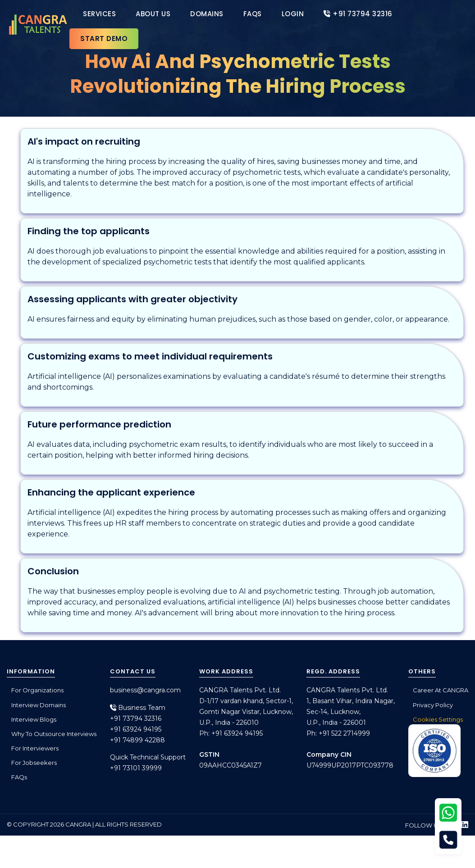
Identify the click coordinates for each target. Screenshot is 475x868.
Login (293, 14)
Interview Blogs (34, 719)
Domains (207, 14)
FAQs (253, 14)
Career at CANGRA (441, 690)
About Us (153, 14)
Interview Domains (39, 705)
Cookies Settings (438, 719)
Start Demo (104, 39)
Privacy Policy (433, 705)
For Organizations (37, 690)
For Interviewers (35, 748)
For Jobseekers (34, 763)
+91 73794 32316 (358, 14)
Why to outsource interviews (54, 734)
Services (99, 14)
